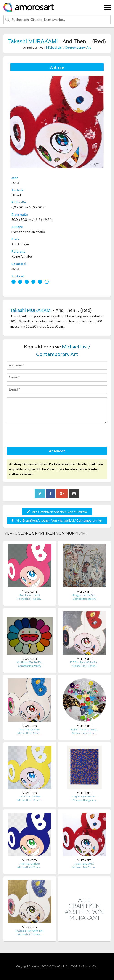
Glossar (87, 966)
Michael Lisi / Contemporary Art (69, 47)
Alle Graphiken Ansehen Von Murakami (57, 512)
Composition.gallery (84, 599)
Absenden (57, 451)
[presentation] (42, 436)
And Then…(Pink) (30, 595)
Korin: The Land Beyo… (84, 729)
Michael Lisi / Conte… (30, 599)
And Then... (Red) (84, 864)
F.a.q (95, 966)
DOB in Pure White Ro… (84, 662)
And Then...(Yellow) (30, 796)
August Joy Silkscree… (84, 796)
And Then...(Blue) (30, 864)
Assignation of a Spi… (84, 595)
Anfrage (57, 67)
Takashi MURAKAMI (33, 41)
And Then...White (30, 729)
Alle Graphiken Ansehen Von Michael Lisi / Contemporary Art (57, 520)
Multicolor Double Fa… (30, 662)
